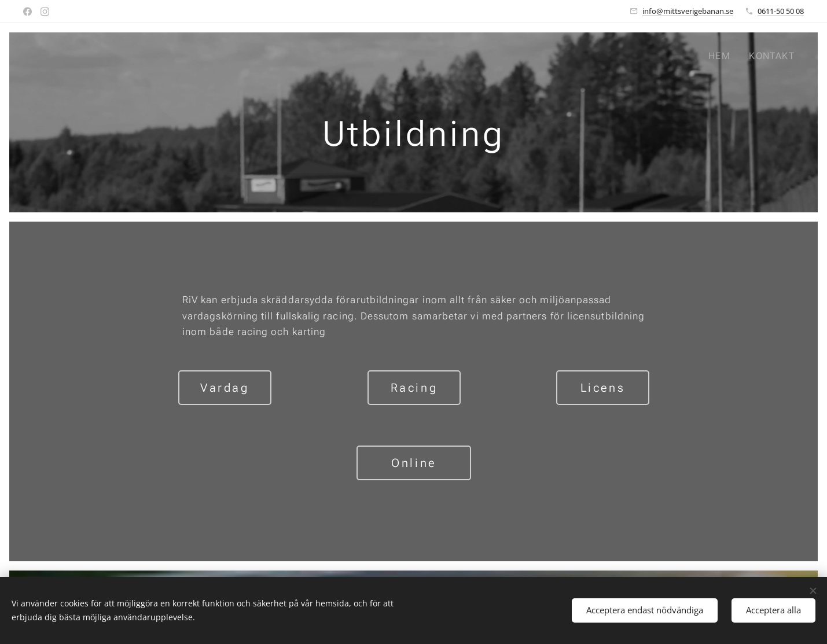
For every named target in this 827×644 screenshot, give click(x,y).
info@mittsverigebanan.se (688, 11)
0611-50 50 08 (781, 11)
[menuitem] (723, 56)
